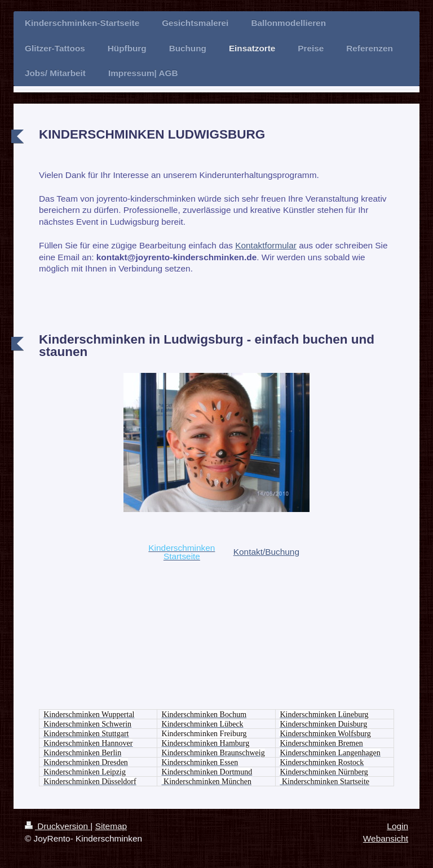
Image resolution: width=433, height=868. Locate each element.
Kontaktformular (266, 245)
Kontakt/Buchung (266, 552)
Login (397, 826)
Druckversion (58, 826)
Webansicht (386, 838)
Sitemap (111, 826)
